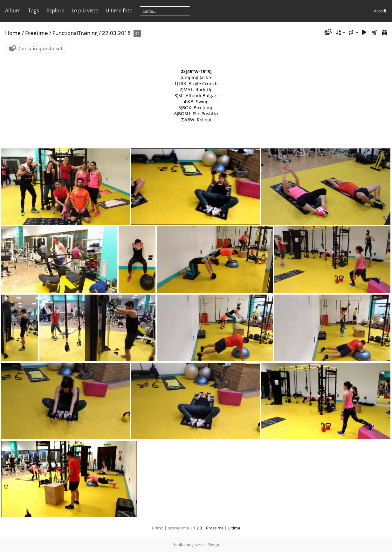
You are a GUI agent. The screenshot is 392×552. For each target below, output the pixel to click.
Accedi (380, 11)
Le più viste (85, 10)
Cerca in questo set (41, 48)
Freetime (37, 33)
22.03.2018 (116, 33)
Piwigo (213, 545)
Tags (34, 10)
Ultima (234, 528)
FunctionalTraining (75, 33)
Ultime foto (119, 10)
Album (13, 10)
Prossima (215, 528)
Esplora (55, 10)
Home (13, 33)
